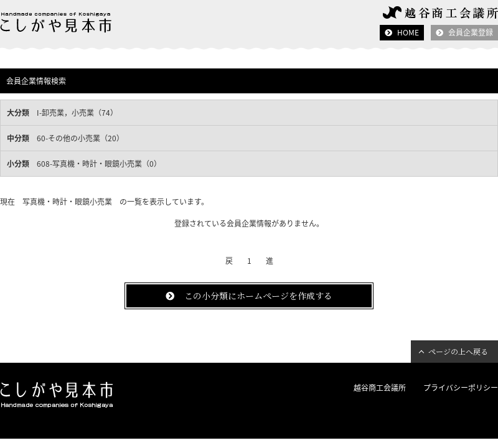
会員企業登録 (471, 32)
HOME (408, 32)
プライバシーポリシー (461, 388)
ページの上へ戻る (458, 351)
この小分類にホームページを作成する (258, 296)
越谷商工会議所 (380, 388)
